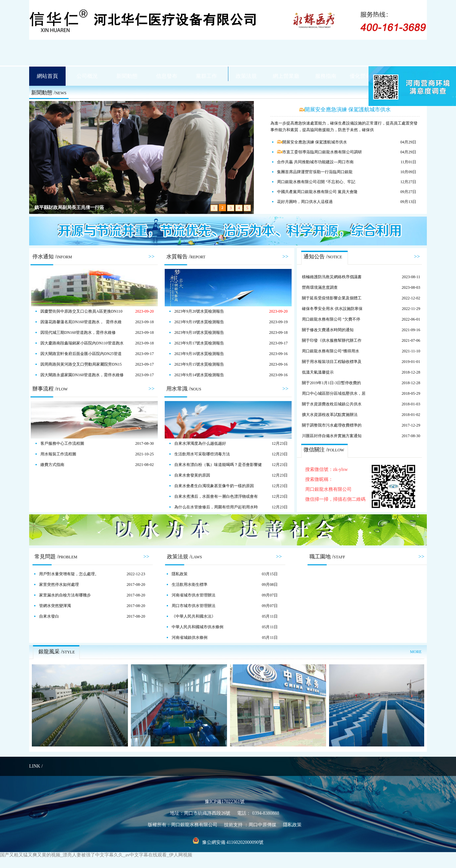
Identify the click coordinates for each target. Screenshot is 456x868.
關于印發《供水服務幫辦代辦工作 (332, 340)
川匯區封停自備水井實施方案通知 (332, 436)
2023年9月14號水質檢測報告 (199, 375)
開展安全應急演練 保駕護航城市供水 (345, 109)
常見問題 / (56, 557)
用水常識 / (184, 389)
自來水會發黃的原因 (192, 475)
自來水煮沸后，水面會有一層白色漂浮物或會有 (216, 496)
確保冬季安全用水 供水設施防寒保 (332, 309)
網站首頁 (47, 76)
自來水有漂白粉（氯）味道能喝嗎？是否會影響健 (218, 465)
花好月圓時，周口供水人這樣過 (305, 202)
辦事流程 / (50, 389)
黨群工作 (206, 76)
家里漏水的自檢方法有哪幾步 (65, 595)
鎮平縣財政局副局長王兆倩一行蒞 (69, 207)
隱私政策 (180, 574)
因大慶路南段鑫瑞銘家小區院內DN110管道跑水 (82, 343)
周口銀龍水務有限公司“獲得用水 (331, 351)
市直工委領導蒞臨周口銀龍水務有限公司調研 (319, 152)
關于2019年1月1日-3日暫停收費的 (331, 383)
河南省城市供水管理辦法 (194, 595)
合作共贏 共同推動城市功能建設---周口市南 (315, 162)
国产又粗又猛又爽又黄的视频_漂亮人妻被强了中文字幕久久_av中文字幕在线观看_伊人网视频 (96, 855)
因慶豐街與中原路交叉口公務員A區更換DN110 (82, 311)
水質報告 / (186, 256)
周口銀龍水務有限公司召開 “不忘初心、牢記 (316, 182)
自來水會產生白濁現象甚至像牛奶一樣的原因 (214, 486)
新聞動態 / (49, 93)
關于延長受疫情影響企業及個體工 (332, 298)
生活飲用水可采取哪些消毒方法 (202, 454)
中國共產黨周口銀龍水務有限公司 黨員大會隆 (317, 192)
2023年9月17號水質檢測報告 (199, 343)
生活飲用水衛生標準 (190, 585)
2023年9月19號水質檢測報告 (199, 322)
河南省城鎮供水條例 (190, 638)
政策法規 (246, 76)
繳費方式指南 (52, 465)
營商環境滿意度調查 (320, 287)
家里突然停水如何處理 (59, 585)
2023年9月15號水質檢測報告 (199, 364)
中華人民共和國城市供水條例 (198, 627)
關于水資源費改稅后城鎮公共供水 (332, 404)
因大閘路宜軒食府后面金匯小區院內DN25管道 (81, 354)
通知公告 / (323, 256)
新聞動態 (127, 76)
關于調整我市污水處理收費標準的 (332, 425)
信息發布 (167, 76)
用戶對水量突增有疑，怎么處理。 (69, 574)
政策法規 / (185, 557)
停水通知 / (52, 256)
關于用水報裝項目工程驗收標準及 (332, 362)
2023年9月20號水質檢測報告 (199, 311)
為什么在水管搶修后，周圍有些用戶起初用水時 (216, 507)
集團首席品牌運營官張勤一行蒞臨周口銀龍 (315, 172)
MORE (416, 652)
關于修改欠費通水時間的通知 (328, 330)
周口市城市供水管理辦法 (194, 606)
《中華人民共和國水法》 (194, 616)
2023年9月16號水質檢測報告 (199, 354)
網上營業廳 (286, 76)
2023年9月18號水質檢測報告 (199, 332)
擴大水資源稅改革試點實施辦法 (330, 415)
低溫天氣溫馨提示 (318, 372)
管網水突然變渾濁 (55, 606)
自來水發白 (49, 616)
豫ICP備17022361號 (225, 802)
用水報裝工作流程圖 (58, 454)
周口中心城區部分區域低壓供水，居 (334, 393)
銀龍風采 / (57, 652)
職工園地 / (327, 557)
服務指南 (326, 76)
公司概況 (87, 76)
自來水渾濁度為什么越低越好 (200, 443)
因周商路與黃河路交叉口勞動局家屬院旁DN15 (81, 364)
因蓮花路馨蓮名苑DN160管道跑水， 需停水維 (81, 322)
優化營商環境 (366, 76)
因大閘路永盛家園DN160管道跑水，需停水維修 (82, 375)
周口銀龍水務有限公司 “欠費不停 (331, 319)
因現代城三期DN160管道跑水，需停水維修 (78, 332)
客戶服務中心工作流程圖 (62, 443)
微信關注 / (324, 450)
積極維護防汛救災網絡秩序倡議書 (332, 277)
